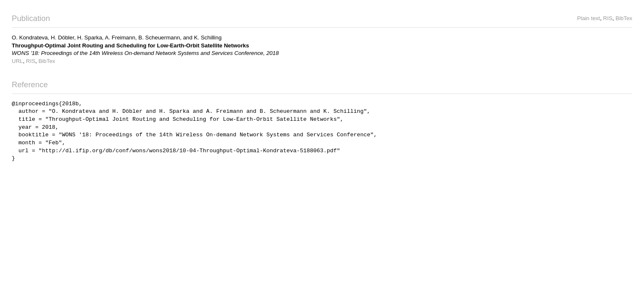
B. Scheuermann (159, 38)
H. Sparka (89, 38)
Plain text (588, 18)
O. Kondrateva (30, 38)
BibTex (624, 18)
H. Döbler (62, 38)
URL (17, 61)
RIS (608, 18)
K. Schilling (208, 38)
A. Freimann (120, 38)
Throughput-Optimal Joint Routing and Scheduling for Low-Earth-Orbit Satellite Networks (130, 46)
